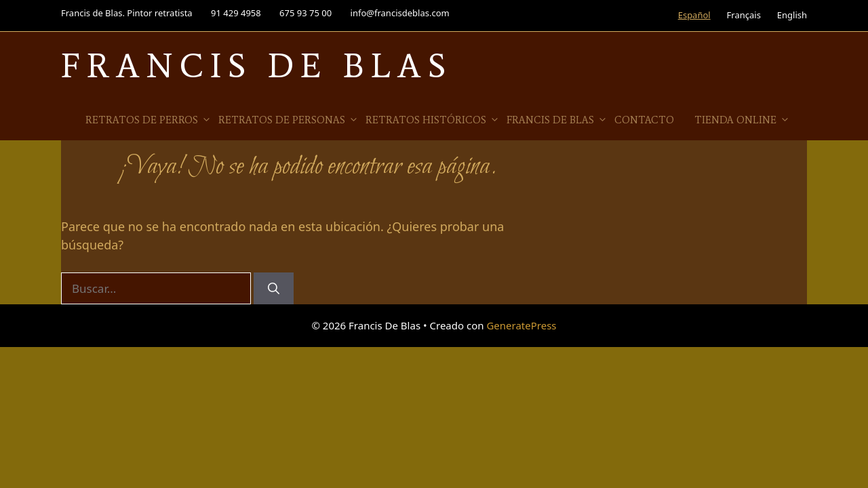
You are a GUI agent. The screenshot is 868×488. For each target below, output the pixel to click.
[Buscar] (274, 289)
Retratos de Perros (149, 120)
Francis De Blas (257, 65)
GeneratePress (521, 325)
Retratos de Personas (289, 120)
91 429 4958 (236, 13)
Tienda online (742, 120)
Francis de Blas (557, 120)
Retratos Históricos (433, 120)
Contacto (644, 120)
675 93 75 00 (305, 13)
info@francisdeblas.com (400, 13)
